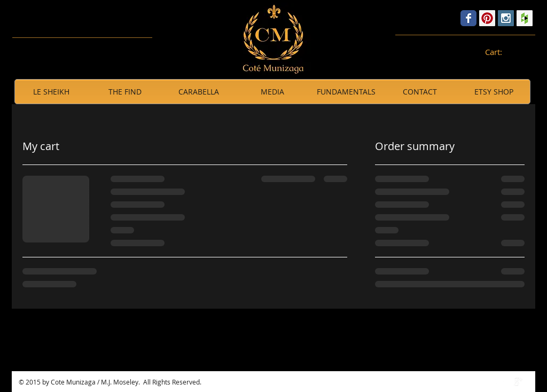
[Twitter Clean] (507, 382)
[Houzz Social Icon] (525, 18)
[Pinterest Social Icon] (487, 18)
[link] (499, 53)
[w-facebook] (496, 382)
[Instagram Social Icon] (506, 18)
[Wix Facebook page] (468, 18)
